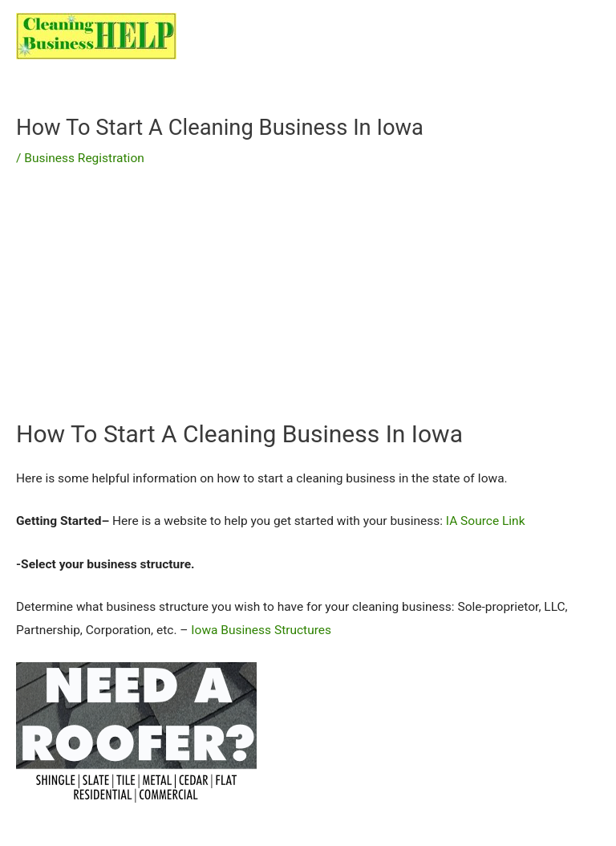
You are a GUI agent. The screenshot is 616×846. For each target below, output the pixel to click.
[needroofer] (136, 731)
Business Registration (84, 158)
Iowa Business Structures (261, 630)
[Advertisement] (308, 305)
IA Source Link (486, 521)
